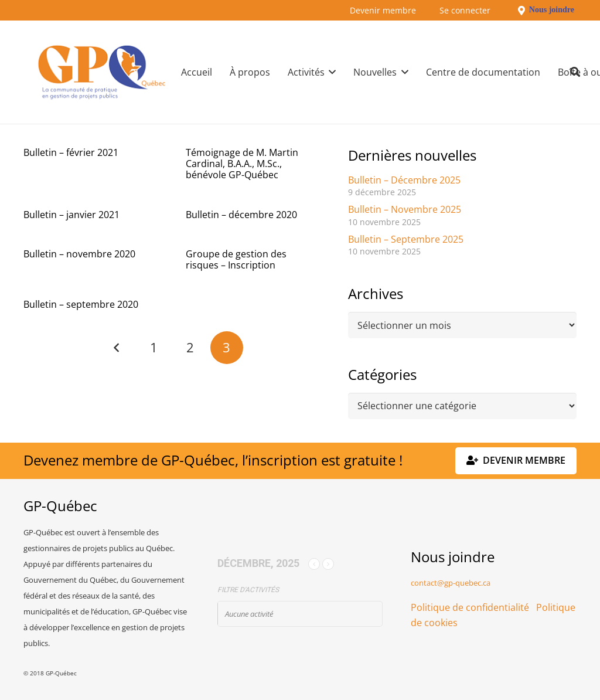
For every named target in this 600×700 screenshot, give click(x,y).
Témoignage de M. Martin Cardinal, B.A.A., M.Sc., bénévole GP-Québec (242, 164)
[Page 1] (154, 348)
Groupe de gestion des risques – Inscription (236, 259)
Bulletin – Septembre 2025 (406, 239)
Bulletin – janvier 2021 (71, 215)
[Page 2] (190, 348)
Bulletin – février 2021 (71, 152)
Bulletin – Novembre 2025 (405, 209)
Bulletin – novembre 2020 (79, 254)
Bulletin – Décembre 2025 (404, 180)
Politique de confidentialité (470, 607)
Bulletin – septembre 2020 (81, 304)
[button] (330, 72)
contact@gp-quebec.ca (451, 583)
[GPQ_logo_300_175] (102, 72)
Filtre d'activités (248, 590)
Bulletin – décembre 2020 (241, 215)
